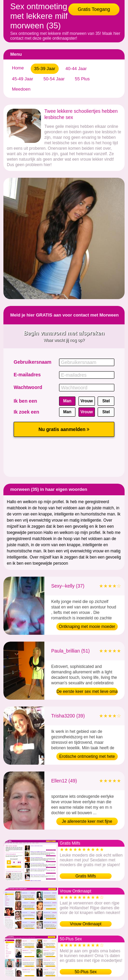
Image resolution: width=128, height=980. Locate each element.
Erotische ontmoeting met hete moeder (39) (87, 757)
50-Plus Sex (86, 972)
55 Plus (82, 79)
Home (18, 68)
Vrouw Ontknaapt (86, 924)
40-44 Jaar (76, 69)
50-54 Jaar (54, 79)
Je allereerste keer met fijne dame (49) (87, 822)
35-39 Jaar (45, 69)
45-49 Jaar (23, 79)
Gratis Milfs (86, 876)
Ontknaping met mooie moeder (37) (87, 627)
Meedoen (21, 89)
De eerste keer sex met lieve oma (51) (87, 692)
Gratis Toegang (94, 9)
